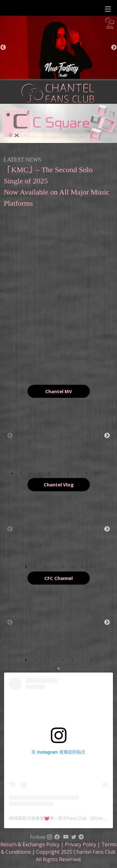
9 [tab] (87, 473)
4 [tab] (68, 84)
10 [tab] (96, 473)
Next (114, 48)
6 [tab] (59, 473)
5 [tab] (77, 84)
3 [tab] (59, 84)
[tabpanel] (58, 436)
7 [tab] (68, 473)
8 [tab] (77, 473)
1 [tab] (40, 84)
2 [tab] (49, 84)
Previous (3, 48)
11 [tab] (105, 473)
